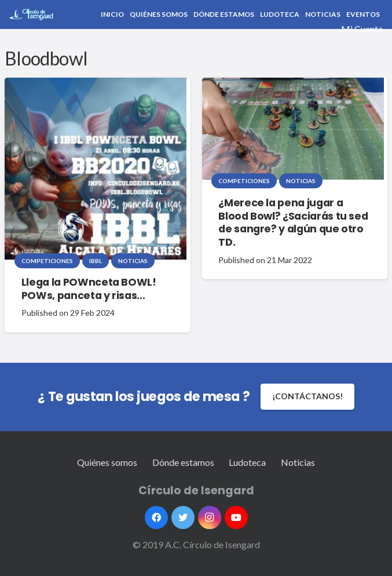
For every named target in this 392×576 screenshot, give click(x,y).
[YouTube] (236, 517)
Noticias (133, 261)
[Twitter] (183, 517)
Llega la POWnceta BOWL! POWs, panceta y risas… (89, 289)
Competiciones (47, 261)
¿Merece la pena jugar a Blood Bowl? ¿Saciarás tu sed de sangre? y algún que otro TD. (293, 223)
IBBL (96, 261)
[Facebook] (156, 517)
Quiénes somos (107, 462)
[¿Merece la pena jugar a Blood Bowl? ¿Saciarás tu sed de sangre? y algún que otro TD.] (293, 129)
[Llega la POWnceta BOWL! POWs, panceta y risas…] (96, 169)
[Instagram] (210, 517)
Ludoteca (247, 462)
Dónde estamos (183, 462)
